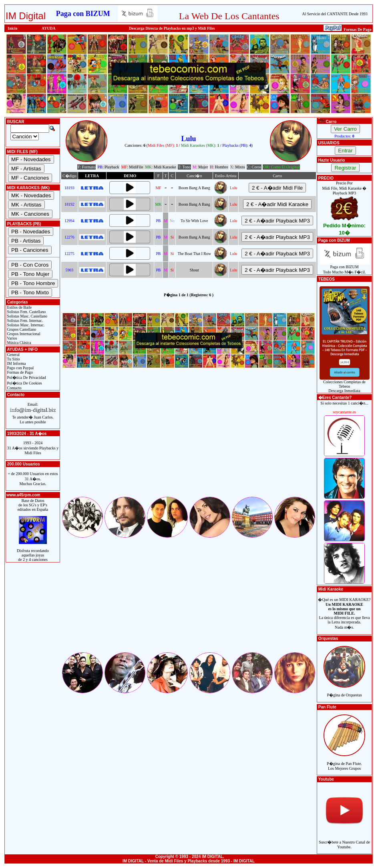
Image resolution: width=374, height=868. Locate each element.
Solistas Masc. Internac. (25, 325)
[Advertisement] (189, 439)
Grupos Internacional (23, 334)
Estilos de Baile (19, 307)
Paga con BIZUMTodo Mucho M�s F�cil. (345, 268)
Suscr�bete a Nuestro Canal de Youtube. (344, 840)
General (13, 355)
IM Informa (16, 363)
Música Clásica (19, 343)
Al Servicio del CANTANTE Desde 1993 (335, 14)
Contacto (14, 388)
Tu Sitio (13, 359)
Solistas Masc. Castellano (27, 316)
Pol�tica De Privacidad (26, 377)
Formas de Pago (19, 372)
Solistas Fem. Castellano (26, 312)
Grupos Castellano (21, 329)
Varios (11, 338)
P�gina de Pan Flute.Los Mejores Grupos (344, 762)
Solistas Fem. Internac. (24, 321)
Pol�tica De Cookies (24, 383)
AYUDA (49, 28)
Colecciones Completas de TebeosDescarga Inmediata (345, 384)
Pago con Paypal (20, 368)
